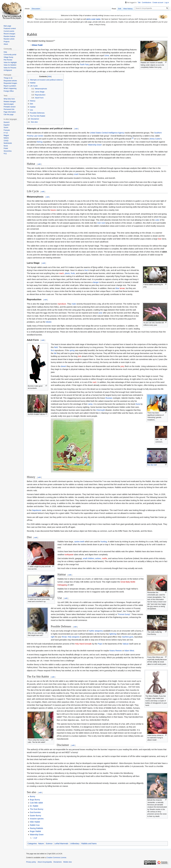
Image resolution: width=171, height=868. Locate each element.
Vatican (126, 644)
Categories (32, 844)
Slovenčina (8, 151)
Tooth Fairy (84, 64)
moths (105, 558)
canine (77, 542)
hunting (104, 542)
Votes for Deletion (10, 65)
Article (27, 9)
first (52, 350)
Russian (109, 398)
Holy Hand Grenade (83, 644)
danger (96, 282)
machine (125, 637)
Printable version (10, 107)
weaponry (99, 631)
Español (6, 125)
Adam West (129, 651)
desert (64, 366)
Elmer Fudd (37, 45)
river (99, 223)
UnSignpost (8, 70)
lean (160, 239)
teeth (82, 542)
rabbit (164, 252)
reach (61, 273)
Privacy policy (31, 862)
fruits (73, 273)
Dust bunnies (35, 812)
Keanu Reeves (116, 651)
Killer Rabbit (35, 822)
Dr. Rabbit (34, 806)
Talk (139, 3)
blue (117, 288)
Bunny (32, 796)
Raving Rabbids (36, 828)
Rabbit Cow (35, 825)
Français (7, 130)
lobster (49, 322)
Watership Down (95, 145)
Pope (100, 644)
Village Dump (8, 57)
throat (64, 637)
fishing (40, 142)
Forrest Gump (124, 614)
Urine (107, 56)
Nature (41, 844)
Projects (6, 42)
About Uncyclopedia (45, 862)
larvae (122, 288)
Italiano (6, 138)
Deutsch (7, 122)
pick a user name (94, 19)
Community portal (10, 55)
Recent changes (9, 34)
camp (90, 404)
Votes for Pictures (10, 68)
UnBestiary (75, 844)
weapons (76, 637)
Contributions (146, 3)
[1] (133, 138)
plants (67, 273)
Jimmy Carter (155, 139)
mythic (92, 631)
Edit (120, 9)
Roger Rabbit (35, 831)
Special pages (9, 104)
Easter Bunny (35, 816)
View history (128, 9)
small (85, 558)
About (6, 44)
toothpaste (69, 555)
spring (72, 350)
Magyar (6, 135)
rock (103, 223)
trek (80, 356)
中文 (5, 154)
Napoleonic (37, 510)
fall (55, 353)
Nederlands (8, 143)
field (56, 347)
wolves (98, 558)
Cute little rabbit (36, 803)
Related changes (10, 102)
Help (5, 52)
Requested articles (10, 81)
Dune (138, 404)
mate (74, 304)
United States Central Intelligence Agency (107, 133)
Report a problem (10, 86)
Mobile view (68, 862)
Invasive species (37, 819)
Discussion (36, 9)
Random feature (9, 36)
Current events (9, 31)
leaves (53, 210)
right (53, 637)
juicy (123, 366)
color (157, 220)
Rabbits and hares (89, 844)
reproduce (62, 304)
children (91, 558)
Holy (70, 637)
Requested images (10, 83)
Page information (10, 112)
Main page (7, 26)
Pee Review (8, 60)
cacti (95, 382)
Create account (158, 3)
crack (76, 174)
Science (49, 844)
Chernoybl (101, 410)
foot (86, 270)
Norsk (6, 146)
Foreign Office (9, 91)
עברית (6, 133)
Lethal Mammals (61, 844)
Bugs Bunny (35, 800)
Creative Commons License (56, 858)
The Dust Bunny (36, 809)
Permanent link (9, 109)
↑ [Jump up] (33, 838)
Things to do (8, 78)
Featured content (10, 28)
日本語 (6, 141)
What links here (9, 99)
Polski (6, 148)
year (101, 313)
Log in (167, 3)
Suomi (6, 127)
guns (131, 637)
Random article (9, 39)
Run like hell (152, 465)
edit (76, 129)
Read (114, 9)
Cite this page (8, 115)
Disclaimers (58, 862)
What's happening (10, 88)
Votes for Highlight (10, 62)
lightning (113, 634)
